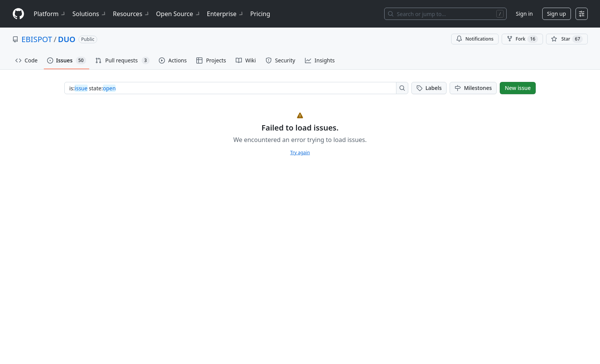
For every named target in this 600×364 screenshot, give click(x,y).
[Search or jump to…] (445, 14)
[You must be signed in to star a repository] (567, 39)
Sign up (557, 14)
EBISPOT (37, 39)
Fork (522, 39)
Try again (300, 153)
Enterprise (226, 14)
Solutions (90, 14)
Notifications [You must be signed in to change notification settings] (475, 39)
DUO (67, 39)
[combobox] (232, 88)
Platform (50, 14)
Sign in (524, 14)
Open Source (179, 14)
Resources (131, 14)
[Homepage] (18, 14)
